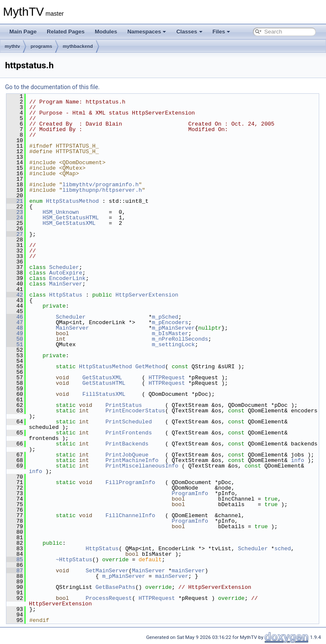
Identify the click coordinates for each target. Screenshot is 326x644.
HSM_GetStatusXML (69, 223)
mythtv (12, 46)
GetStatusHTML (104, 383)
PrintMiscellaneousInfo (142, 466)
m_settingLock (173, 344)
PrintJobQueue (127, 455)
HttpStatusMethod (72, 201)
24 (15, 218)
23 (15, 212)
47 (15, 322)
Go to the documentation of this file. (52, 87)
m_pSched (165, 317)
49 (15, 333)
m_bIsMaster (170, 333)
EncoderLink (67, 278)
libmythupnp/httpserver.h (102, 190)
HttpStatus (66, 295)
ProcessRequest (109, 598)
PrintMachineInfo (132, 460)
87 (15, 571)
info (297, 460)
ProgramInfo (190, 493)
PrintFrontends (128, 433)
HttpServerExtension (147, 295)
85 (15, 560)
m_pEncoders (170, 322)
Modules (106, 32)
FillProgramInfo (130, 482)
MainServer (66, 284)
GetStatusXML (102, 378)
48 (15, 328)
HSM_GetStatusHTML (71, 218)
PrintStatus (124, 405)
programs (41, 46)
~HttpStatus (74, 560)
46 (15, 317)
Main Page (23, 32)
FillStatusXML (104, 394)
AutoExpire (66, 273)
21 (15, 201)
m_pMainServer (173, 328)
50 (15, 339)
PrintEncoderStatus (135, 411)
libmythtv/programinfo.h (100, 185)
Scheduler (64, 267)
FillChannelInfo (130, 515)
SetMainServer (107, 571)
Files (222, 32)
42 (15, 295)
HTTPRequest (167, 378)
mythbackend (78, 46)
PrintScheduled (128, 422)
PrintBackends (127, 444)
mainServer (188, 571)
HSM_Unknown (61, 212)
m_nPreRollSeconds (180, 339)
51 (15, 344)
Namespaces (147, 32)
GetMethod (150, 367)
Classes (189, 32)
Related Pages (66, 32)
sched (282, 549)
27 (15, 234)
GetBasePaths (115, 587)
